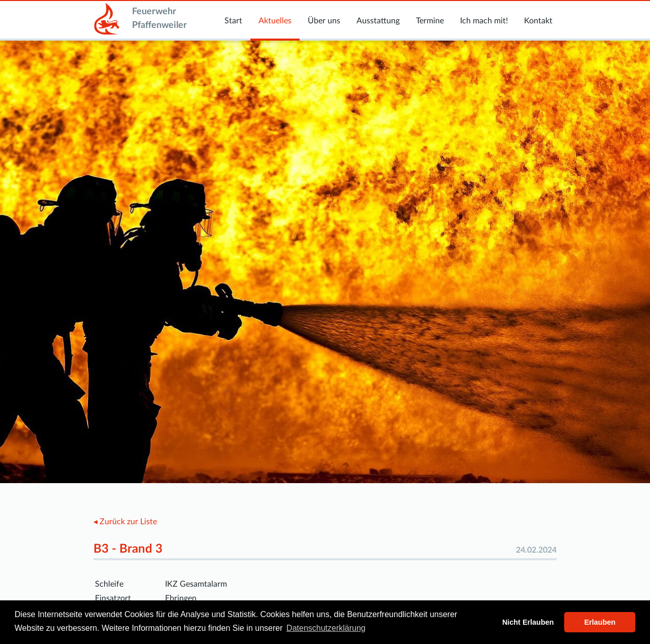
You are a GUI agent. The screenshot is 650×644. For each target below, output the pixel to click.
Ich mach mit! (484, 21)
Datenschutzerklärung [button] (326, 628)
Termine (430, 21)
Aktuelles (275, 21)
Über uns (324, 21)
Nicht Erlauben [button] (528, 622)
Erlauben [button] (600, 622)
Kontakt (538, 21)
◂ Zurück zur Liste (125, 522)
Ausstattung (378, 21)
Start (233, 21)
